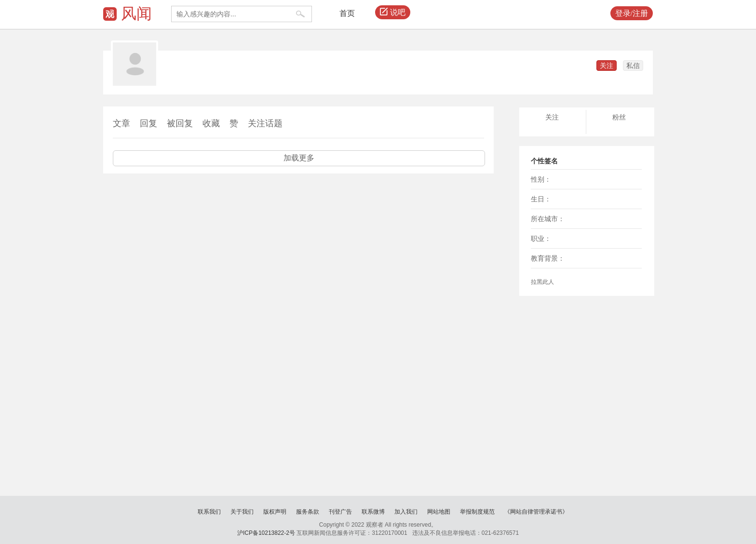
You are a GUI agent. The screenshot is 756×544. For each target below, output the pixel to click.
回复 (148, 123)
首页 (347, 13)
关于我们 (242, 512)
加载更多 (299, 158)
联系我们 (209, 512)
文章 (121, 123)
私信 (633, 66)
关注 (607, 66)
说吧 (393, 13)
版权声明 (275, 512)
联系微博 (373, 512)
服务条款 (308, 512)
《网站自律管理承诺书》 (536, 512)
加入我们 (406, 512)
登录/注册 (632, 13)
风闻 (136, 13)
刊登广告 (340, 512)
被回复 (180, 123)
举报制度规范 (477, 512)
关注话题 (265, 123)
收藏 (211, 123)
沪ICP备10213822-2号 (266, 533)
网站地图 (439, 512)
